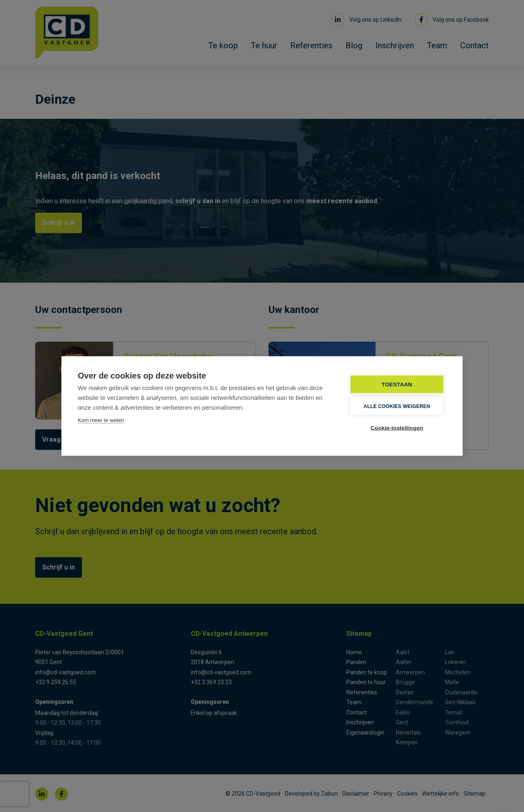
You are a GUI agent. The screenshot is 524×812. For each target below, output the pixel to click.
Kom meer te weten (101, 420)
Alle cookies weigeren (397, 406)
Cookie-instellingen (397, 428)
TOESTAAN (397, 384)
